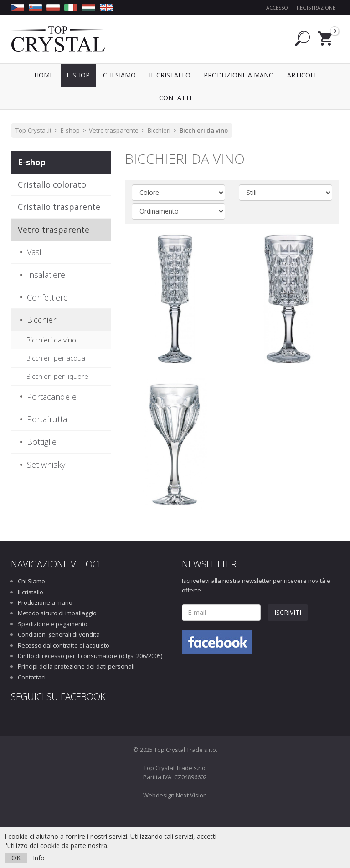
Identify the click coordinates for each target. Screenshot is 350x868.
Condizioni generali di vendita (59, 634)
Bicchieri (159, 130)
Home (44, 75)
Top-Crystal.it (33, 130)
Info (39, 858)
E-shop (70, 130)
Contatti (175, 98)
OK (16, 858)
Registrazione (316, 8)
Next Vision (191, 795)
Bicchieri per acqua (56, 358)
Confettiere (47, 297)
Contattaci (32, 677)
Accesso (277, 8)
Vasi (34, 252)
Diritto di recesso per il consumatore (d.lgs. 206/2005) (90, 656)
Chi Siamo (31, 581)
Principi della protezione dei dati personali (76, 666)
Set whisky (46, 465)
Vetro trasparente (114, 130)
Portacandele (52, 397)
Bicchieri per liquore (57, 376)
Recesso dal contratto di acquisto (64, 645)
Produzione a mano (45, 602)
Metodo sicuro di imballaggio (57, 613)
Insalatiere (46, 275)
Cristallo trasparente (59, 207)
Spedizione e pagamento (53, 624)
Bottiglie (42, 442)
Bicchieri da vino (204, 130)
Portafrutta (47, 419)
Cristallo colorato (52, 184)
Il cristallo (31, 592)
